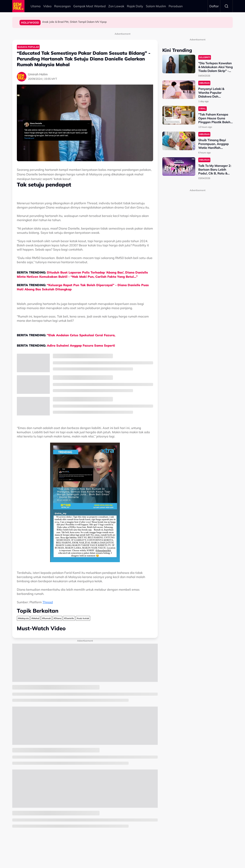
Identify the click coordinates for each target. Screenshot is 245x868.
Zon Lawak (116, 6)
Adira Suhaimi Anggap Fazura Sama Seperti (81, 345)
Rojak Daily (135, 6)
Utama (36, 6)
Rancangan (62, 6)
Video (47, 6)
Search (226, 6)
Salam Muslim (156, 6)
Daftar (214, 6)
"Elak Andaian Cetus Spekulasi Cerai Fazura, (82, 335)
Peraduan (176, 6)
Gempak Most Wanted (89, 6)
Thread (48, 602)
